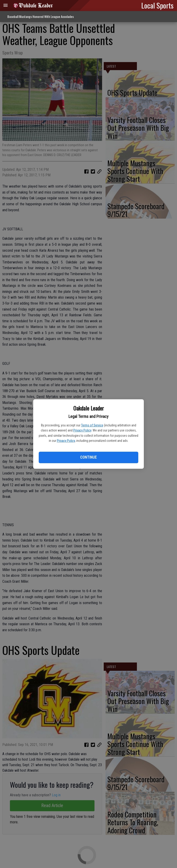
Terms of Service (92, 425)
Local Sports (157, 5)
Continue (88, 457)
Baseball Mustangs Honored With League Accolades (41, 16)
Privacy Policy (82, 430)
